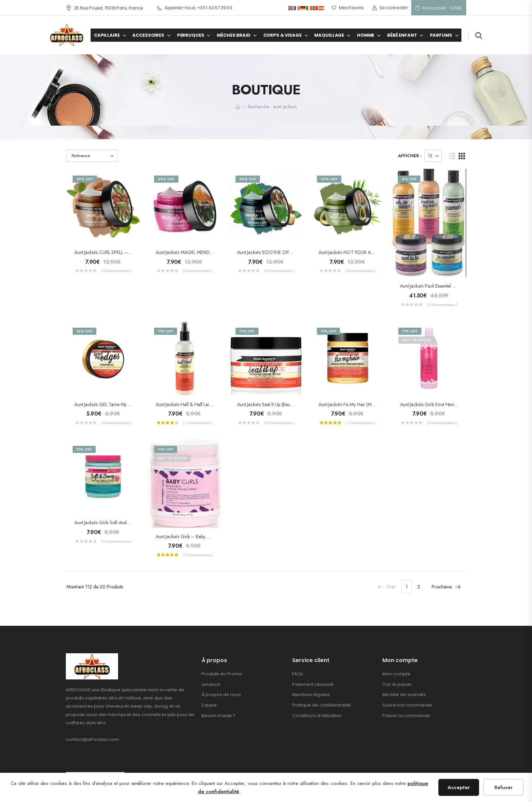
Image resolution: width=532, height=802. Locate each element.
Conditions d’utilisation (317, 716)
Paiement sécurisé (313, 684)
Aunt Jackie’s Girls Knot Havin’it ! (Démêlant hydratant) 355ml (459, 404)
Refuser (503, 787)
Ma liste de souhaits (404, 695)
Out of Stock (417, 340)
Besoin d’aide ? (218, 716)
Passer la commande (406, 716)
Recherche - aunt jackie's (272, 107)
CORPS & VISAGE (282, 35)
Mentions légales (311, 695)
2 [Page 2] (419, 587)
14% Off (84, 331)
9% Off (409, 179)
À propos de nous (221, 695)
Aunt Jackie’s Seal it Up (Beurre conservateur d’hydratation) (294, 404)
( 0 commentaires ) (116, 271)
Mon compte (396, 674)
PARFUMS (441, 35)
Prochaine (446, 587)
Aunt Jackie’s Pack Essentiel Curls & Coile (440, 286)
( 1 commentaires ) (198, 423)
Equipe (209, 705)
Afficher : (410, 156)
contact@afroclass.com (92, 739)
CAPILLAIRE (107, 35)
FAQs (298, 674)
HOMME (366, 35)
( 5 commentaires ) (198, 555)
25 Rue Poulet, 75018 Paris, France (104, 8)
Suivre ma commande (407, 705)
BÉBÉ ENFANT (402, 35)
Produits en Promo (222, 674)
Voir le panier (397, 684)
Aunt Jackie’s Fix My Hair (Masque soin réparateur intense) (375, 404)
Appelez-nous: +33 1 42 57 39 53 (194, 8)
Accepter (459, 787)
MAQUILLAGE (329, 35)
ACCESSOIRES (148, 35)
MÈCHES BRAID (233, 35)
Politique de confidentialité (321, 705)
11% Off (166, 331)
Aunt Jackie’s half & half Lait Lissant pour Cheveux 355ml (211, 404)
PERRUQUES (191, 35)
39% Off (85, 179)
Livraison (211, 684)
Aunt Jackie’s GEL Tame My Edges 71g (111, 404)
